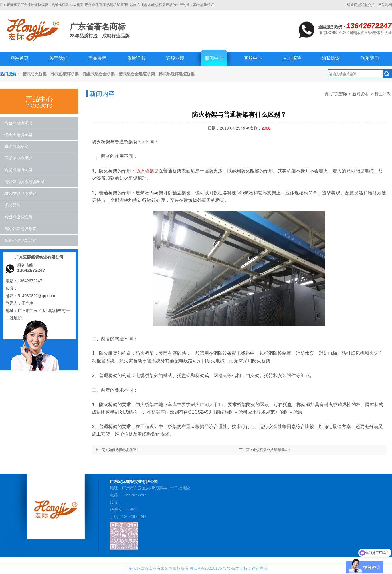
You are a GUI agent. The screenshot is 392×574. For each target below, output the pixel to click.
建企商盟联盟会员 (361, 5)
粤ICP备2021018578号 (210, 568)
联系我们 (370, 58)
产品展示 (97, 58)
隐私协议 (331, 58)
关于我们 (58, 58)
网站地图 (385, 5)
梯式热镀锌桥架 (65, 74)
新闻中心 (214, 58)
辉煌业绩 (175, 58)
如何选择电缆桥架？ (124, 450)
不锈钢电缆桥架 (18, 158)
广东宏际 (339, 94)
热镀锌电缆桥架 (18, 123)
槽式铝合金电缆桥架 (137, 74)
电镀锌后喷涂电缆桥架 (24, 182)
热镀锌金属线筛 (18, 217)
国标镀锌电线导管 (20, 229)
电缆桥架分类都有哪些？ (272, 450)
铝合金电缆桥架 (18, 135)
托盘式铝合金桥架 (99, 74)
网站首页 (19, 58)
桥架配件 (12, 205)
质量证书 (136, 58)
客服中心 (253, 58)
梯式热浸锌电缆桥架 (177, 74)
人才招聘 (292, 58)
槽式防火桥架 (35, 74)
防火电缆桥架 (16, 146)
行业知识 (383, 94)
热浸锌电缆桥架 (18, 170)
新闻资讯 (360, 94)
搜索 (387, 74)
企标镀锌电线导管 (20, 240)
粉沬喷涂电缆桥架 (20, 193)
